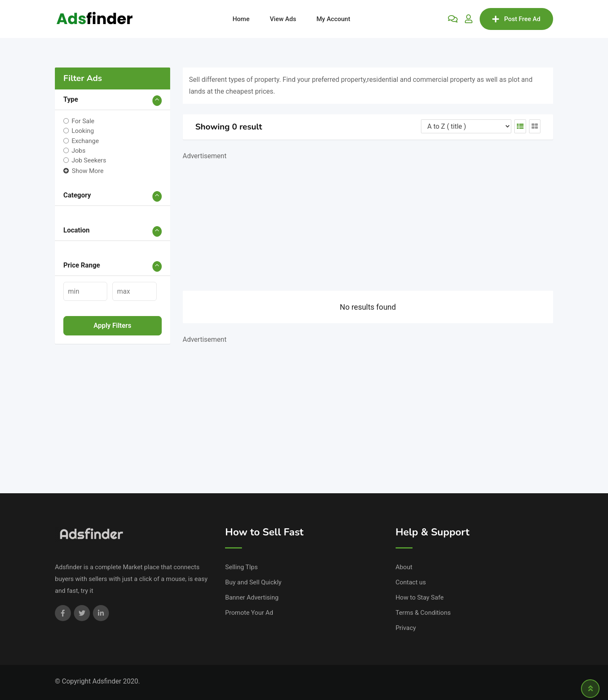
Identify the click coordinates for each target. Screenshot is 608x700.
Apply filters (112, 326)
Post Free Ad (516, 19)
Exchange (85, 141)
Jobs (78, 151)
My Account (333, 19)
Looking (83, 131)
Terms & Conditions (423, 613)
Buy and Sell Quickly (253, 582)
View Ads (283, 19)
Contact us (411, 582)
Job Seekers (89, 160)
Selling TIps (241, 567)
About (404, 567)
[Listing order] (466, 126)
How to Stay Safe (420, 597)
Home (241, 19)
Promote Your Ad (249, 613)
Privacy (406, 628)
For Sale (83, 121)
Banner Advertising (252, 597)
